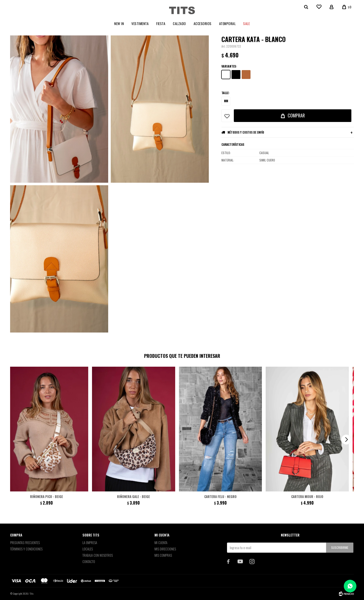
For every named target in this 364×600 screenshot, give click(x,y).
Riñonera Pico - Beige (47, 496)
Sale (246, 24)
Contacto (89, 562)
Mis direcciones (165, 549)
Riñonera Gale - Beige (133, 496)
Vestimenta (140, 24)
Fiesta (161, 24)
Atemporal (227, 24)
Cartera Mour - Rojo (307, 496)
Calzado (179, 24)
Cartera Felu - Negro (220, 496)
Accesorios (203, 24)
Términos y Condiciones (26, 549)
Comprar (296, 115)
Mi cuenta (161, 543)
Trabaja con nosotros (98, 555)
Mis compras (163, 555)
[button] (346, 440)
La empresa (90, 543)
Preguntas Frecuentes (25, 543)
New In (119, 24)
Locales (88, 549)
